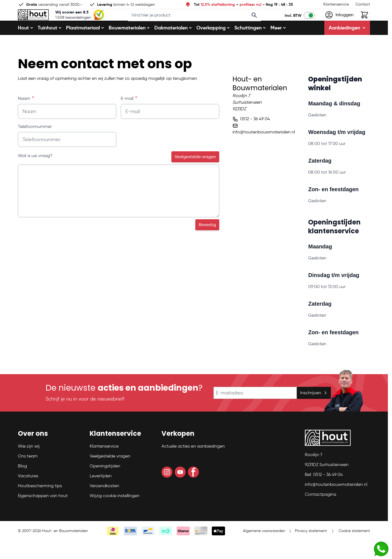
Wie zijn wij (29, 464)
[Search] (262, 24)
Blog (22, 484)
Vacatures (28, 494)
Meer (278, 46)
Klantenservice (336, 4)
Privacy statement (311, 549)
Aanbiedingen (347, 46)
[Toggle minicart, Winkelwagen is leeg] (364, 24)
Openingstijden (105, 484)
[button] (50, 454)
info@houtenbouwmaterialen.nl (264, 150)
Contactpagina (320, 512)
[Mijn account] (339, 24)
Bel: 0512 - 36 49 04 (324, 493)
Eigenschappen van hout (43, 514)
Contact (363, 4)
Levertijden (101, 494)
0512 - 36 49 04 (255, 137)
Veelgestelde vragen (195, 175)
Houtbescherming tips (40, 504)
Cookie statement (354, 549)
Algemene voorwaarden (264, 549)
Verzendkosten (104, 504)
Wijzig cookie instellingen (115, 514)
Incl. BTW (293, 24)
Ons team (28, 474)
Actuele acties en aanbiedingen (193, 464)
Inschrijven (314, 411)
